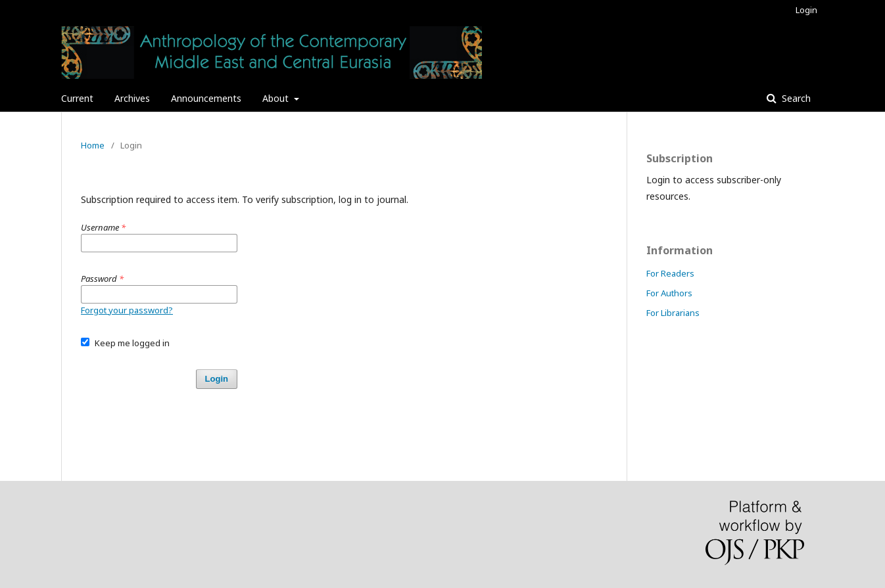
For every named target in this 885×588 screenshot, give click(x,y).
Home (93, 145)
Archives (132, 98)
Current (77, 98)
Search (795, 98)
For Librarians (673, 313)
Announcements (206, 98)
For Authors (669, 293)
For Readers (670, 273)
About (277, 98)
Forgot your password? (127, 310)
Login (806, 10)
